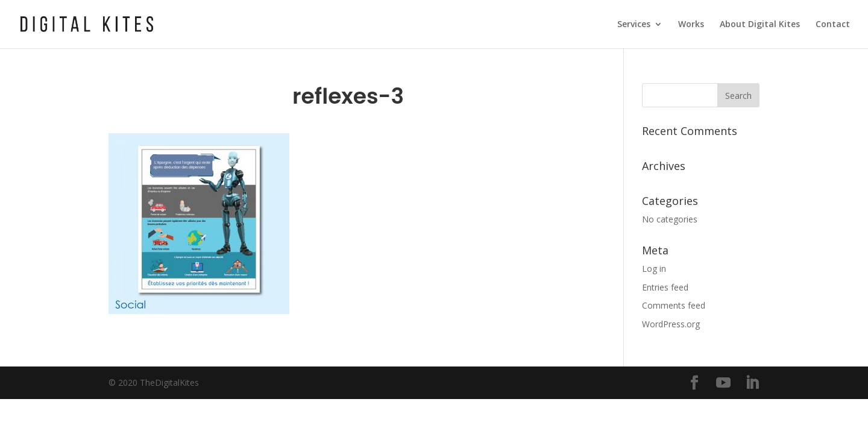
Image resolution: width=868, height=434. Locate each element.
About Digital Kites (760, 25)
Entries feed (665, 287)
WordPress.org (671, 324)
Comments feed (674, 305)
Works (691, 25)
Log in (654, 269)
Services (634, 25)
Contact (833, 25)
